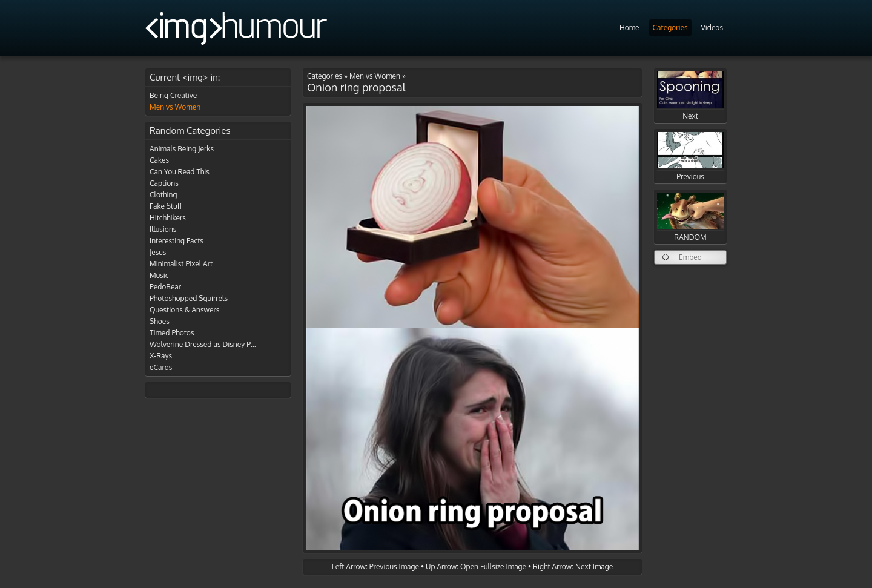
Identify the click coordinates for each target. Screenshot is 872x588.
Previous (690, 157)
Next (690, 96)
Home (629, 28)
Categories (670, 28)
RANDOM (690, 217)
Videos (712, 28)
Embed (690, 257)
